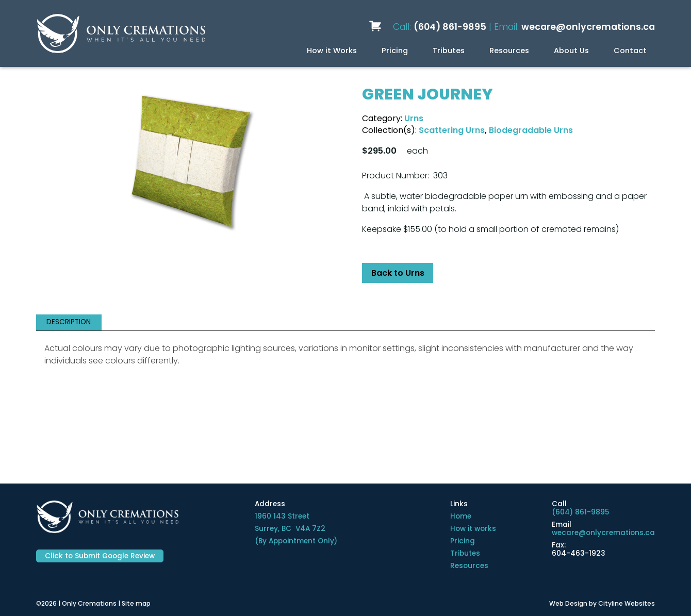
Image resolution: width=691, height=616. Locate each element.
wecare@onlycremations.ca (588, 27)
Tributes (449, 51)
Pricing (395, 51)
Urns (414, 118)
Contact (630, 51)
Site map (136, 603)
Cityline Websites (627, 603)
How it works (473, 529)
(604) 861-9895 (450, 27)
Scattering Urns (452, 130)
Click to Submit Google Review (100, 556)
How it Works (332, 51)
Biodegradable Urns (531, 130)
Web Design (568, 603)
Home (461, 516)
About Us (571, 51)
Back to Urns (398, 273)
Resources (509, 51)
